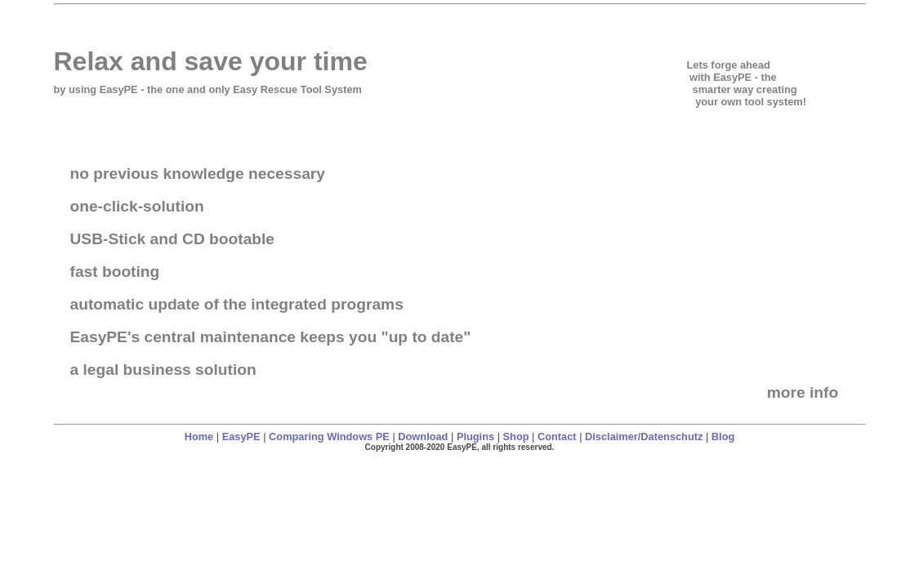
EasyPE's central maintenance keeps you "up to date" (271, 337)
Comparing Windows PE (329, 437)
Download (423, 437)
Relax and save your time (211, 61)
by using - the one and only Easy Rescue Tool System (208, 89)
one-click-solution (137, 206)
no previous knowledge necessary (198, 174)
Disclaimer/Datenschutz (644, 437)
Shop (516, 437)
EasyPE (241, 437)
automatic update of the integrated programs (237, 304)
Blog (723, 437)
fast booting (115, 272)
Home (199, 437)
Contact (557, 437)
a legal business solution (163, 370)
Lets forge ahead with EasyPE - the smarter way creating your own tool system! (747, 83)
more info (805, 392)
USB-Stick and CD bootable (173, 239)
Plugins (475, 437)
